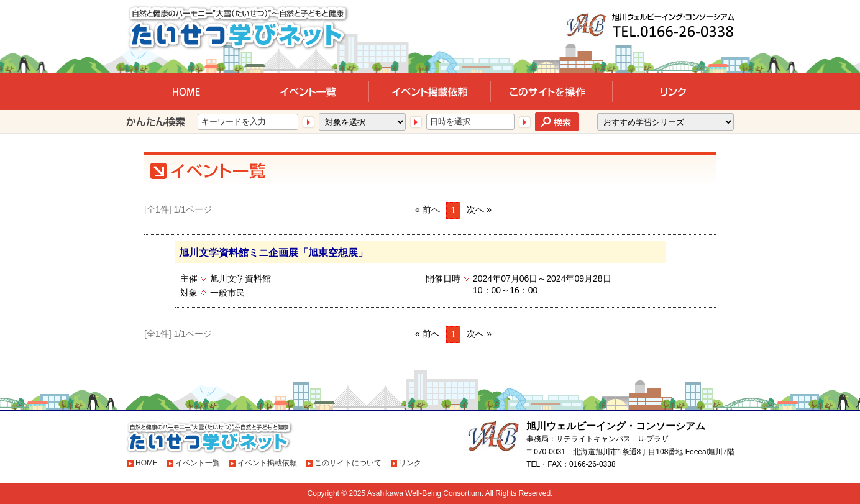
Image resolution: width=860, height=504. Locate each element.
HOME (147, 463)
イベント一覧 (198, 463)
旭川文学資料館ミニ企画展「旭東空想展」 (273, 252)
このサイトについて (348, 463)
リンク (410, 463)
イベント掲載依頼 (267, 463)
